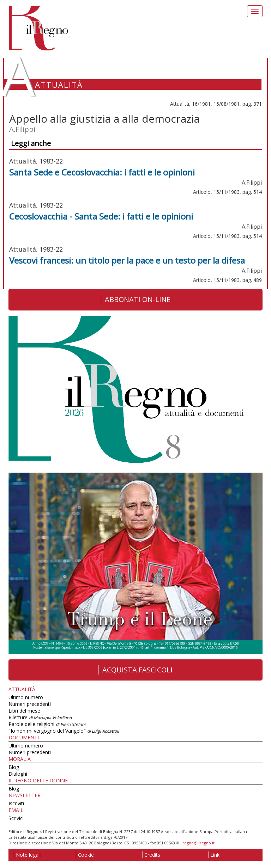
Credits (151, 855)
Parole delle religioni (47, 724)
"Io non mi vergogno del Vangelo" (64, 731)
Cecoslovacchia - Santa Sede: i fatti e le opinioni (101, 216)
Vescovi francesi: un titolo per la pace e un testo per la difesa (127, 260)
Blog (14, 767)
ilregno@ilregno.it (197, 843)
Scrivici (16, 818)
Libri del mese (24, 711)
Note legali (27, 855)
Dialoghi (18, 774)
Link (214, 855)
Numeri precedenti (30, 704)
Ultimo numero (26, 697)
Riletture (40, 717)
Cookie (85, 855)
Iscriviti (16, 803)
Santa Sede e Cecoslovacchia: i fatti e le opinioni (102, 172)
